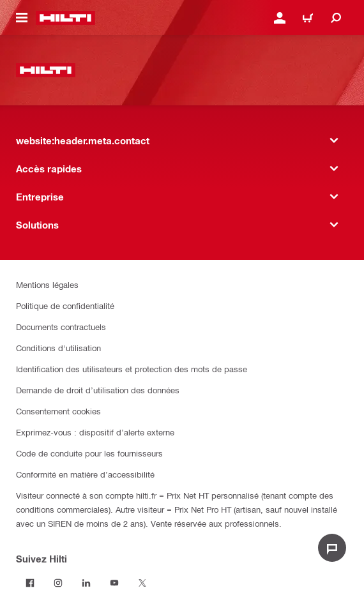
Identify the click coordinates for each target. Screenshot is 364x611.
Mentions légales (47, 284)
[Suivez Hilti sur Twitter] (142, 583)
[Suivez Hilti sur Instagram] (58, 583)
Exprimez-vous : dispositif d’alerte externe (95, 432)
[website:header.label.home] (65, 18)
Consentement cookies (58, 411)
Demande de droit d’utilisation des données (98, 390)
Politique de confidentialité (65, 305)
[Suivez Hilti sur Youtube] (114, 583)
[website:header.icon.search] (336, 18)
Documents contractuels (61, 327)
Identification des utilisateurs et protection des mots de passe (132, 369)
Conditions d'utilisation (58, 348)
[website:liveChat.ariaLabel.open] (332, 548)
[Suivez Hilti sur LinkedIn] (86, 583)
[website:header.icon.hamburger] (22, 18)
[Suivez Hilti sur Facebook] (30, 583)
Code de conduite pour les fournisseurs (89, 453)
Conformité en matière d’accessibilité (85, 474)
